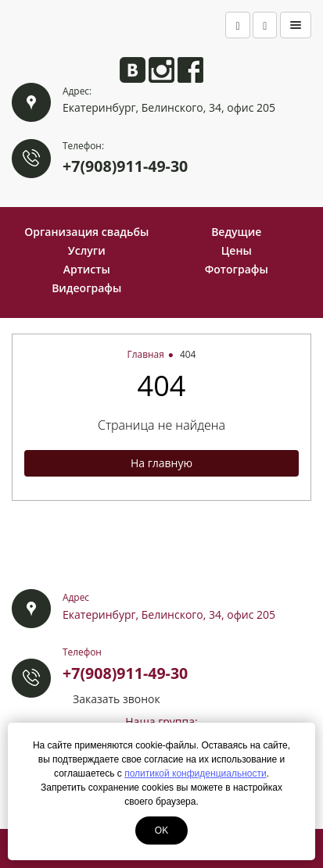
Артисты (87, 269)
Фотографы (237, 269)
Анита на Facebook (190, 70)
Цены (237, 250)
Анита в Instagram (161, 70)
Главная (146, 354)
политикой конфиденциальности (195, 773)
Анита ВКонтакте (133, 70)
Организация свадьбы (86, 232)
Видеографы (86, 288)
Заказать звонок (117, 699)
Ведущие (236, 232)
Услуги (87, 250)
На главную (161, 463)
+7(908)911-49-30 (125, 166)
